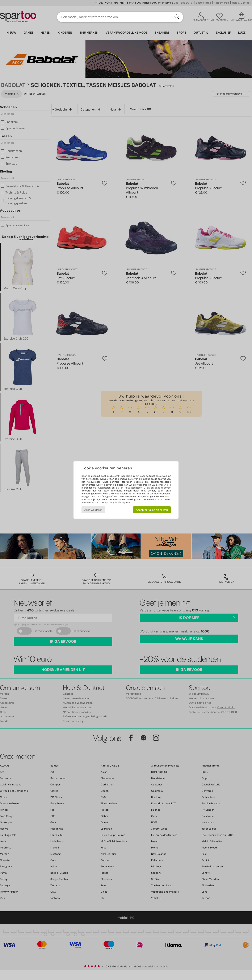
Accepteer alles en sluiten (152, 510)
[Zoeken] (177, 17)
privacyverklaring (116, 502)
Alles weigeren (93, 510)
